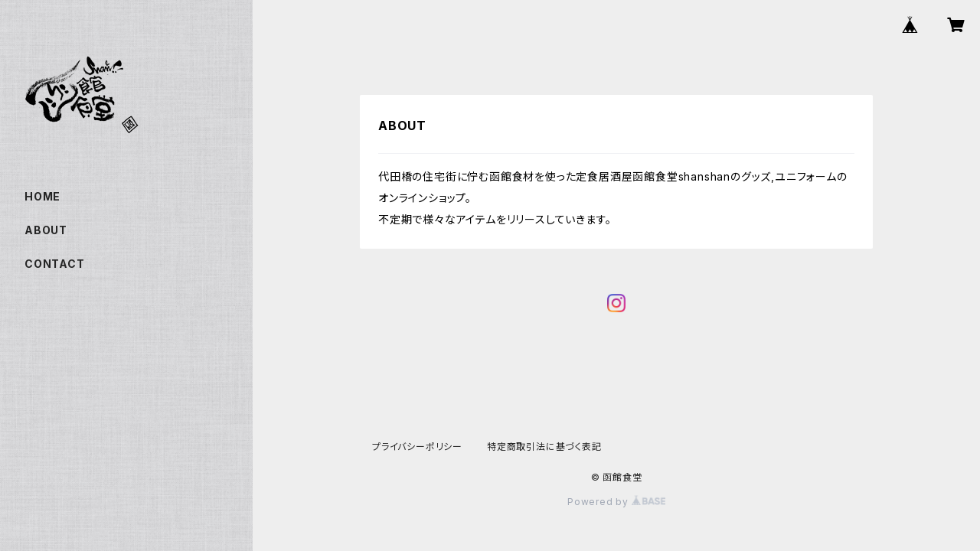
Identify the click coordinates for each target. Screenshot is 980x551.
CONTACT (55, 264)
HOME (42, 196)
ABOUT (46, 230)
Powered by (616, 502)
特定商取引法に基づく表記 (544, 447)
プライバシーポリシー (417, 447)
